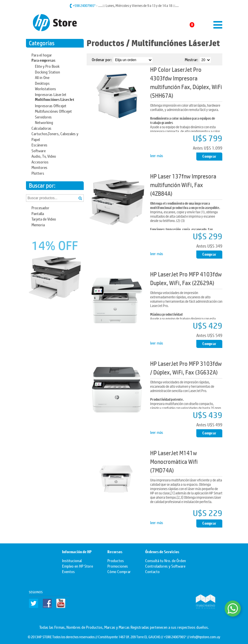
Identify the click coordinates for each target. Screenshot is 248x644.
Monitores (39, 167)
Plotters (38, 173)
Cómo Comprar (119, 571)
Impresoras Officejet (51, 105)
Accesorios (40, 162)
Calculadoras (41, 128)
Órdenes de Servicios (162, 552)
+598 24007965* (84, 5)
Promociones (118, 566)
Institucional (72, 560)
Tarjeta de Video (44, 219)
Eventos (68, 571)
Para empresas (43, 60)
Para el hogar (42, 55)
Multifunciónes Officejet (53, 111)
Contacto (152, 571)
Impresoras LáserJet (51, 94)
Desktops (42, 83)
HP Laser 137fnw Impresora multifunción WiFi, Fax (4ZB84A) (183, 185)
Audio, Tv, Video (44, 156)
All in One (42, 77)
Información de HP (77, 552)
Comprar (209, 156)
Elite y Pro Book (47, 66)
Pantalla (38, 213)
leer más (157, 155)
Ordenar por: (102, 59)
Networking (44, 122)
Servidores (43, 117)
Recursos (115, 552)
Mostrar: (191, 59)
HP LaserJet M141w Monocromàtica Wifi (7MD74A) (174, 462)
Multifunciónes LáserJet (55, 100)
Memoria (38, 224)
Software (39, 150)
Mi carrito (182, 25)
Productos (106, 43)
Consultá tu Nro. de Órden (166, 560)
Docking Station (47, 72)
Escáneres (39, 145)
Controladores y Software (165, 566)
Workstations (45, 88)
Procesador (40, 207)
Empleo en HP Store (78, 566)
